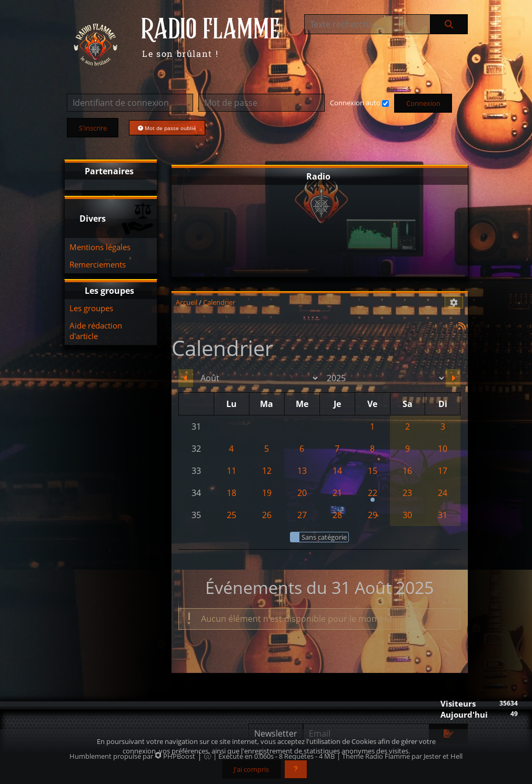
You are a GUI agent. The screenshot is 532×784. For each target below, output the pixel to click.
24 (443, 493)
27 (302, 515)
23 (407, 493)
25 (232, 515)
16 (407, 471)
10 (443, 449)
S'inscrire (93, 128)
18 (232, 493)
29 (373, 515)
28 (337, 515)
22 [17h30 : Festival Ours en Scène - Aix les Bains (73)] (372, 495)
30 (407, 515)
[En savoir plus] (296, 769)
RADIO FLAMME (210, 30)
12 (267, 471)
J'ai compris (251, 769)
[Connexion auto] (385, 103)
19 (267, 493)
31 (443, 515)
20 (302, 493)
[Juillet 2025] (186, 378)
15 (373, 471)
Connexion (423, 103)
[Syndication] (462, 326)
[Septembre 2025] (453, 378)
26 (267, 515)
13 (302, 471)
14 (337, 471)
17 (443, 471)
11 (232, 471)
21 (337, 493)
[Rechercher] (449, 24)
